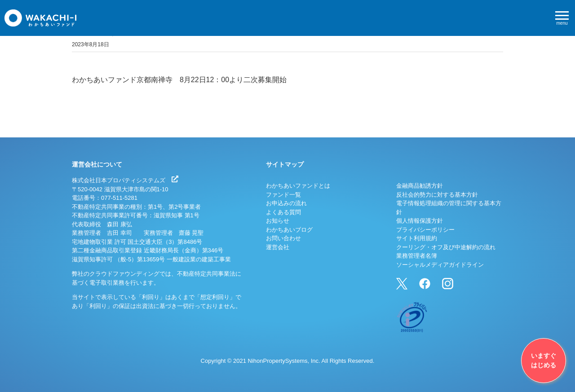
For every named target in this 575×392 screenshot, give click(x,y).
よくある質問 (283, 212)
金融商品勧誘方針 (420, 186)
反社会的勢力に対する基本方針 (437, 195)
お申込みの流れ (286, 203)
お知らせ (278, 221)
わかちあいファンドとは (298, 186)
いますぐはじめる (544, 360)
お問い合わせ (283, 238)
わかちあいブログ (289, 230)
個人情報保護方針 (420, 221)
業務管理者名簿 (417, 256)
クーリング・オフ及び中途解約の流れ (446, 247)
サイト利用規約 (417, 238)
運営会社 (278, 247)
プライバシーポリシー (425, 230)
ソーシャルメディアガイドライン (440, 265)
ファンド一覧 (283, 195)
